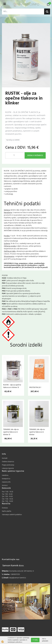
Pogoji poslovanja (8, 465)
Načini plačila (7, 511)
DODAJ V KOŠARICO (35, 155)
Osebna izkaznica (8, 462)
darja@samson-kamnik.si (18, 578)
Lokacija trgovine (8, 468)
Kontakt (5, 458)
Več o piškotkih (45, 640)
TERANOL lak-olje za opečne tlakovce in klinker (37, 432)
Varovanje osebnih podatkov (12, 515)
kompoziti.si (6, 479)
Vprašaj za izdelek (13, 140)
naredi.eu (5, 475)
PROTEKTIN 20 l (35, 387)
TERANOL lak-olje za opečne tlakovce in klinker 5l (11, 432)
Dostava (5, 508)
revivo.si (5, 485)
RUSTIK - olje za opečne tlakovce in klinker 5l (12, 386)
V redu (35, 640)
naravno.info (6, 482)
